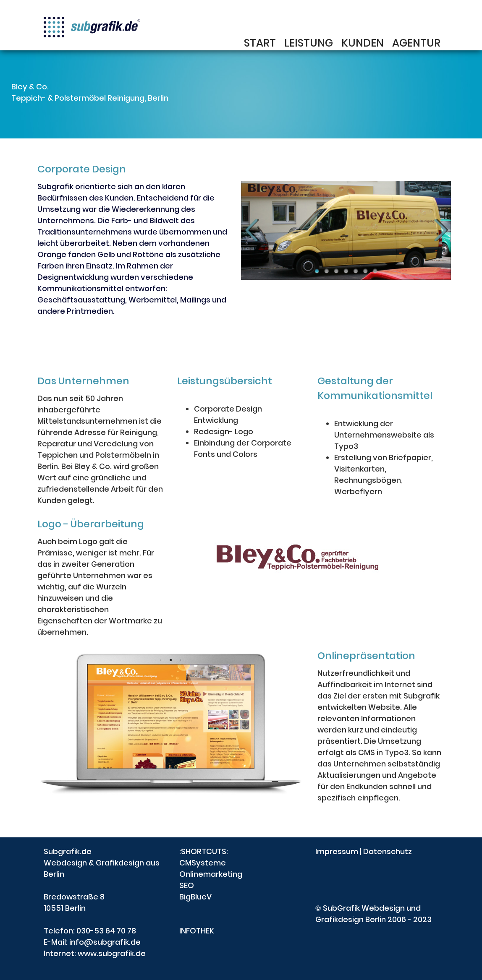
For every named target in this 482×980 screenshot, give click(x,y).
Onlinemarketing (211, 874)
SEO (187, 885)
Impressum (337, 851)
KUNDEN (363, 44)
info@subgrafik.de (105, 942)
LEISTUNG (309, 44)
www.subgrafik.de (112, 953)
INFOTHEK (197, 931)
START (260, 44)
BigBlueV (195, 897)
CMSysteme (203, 863)
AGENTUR (416, 44)
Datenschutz (388, 851)
